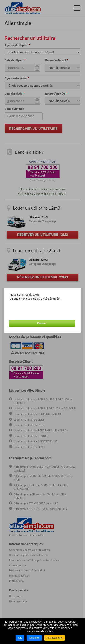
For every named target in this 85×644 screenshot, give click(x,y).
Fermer (42, 323)
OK (20, 638)
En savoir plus (55, 638)
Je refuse (34, 638)
